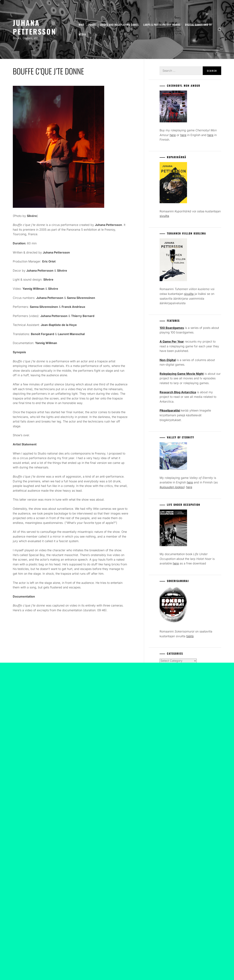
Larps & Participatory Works (162, 25)
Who (81, 25)
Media (82, 34)
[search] (220, 30)
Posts (92, 25)
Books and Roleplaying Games (120, 25)
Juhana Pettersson (34, 27)
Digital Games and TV (198, 25)
